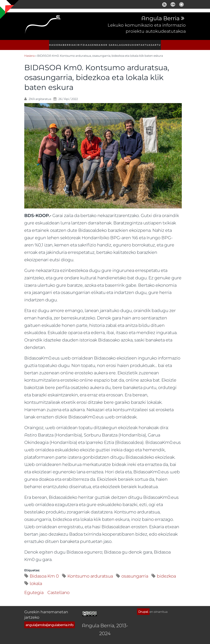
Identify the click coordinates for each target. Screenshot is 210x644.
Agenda (95, 43)
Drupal (143, 608)
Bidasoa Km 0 (44, 572)
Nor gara (110, 43)
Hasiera (54, 43)
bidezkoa (166, 572)
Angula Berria (160, 18)
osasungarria (135, 572)
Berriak (68, 43)
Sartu (157, 43)
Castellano (58, 589)
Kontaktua (142, 43)
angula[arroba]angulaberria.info (50, 621)
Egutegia (34, 589)
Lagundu (126, 43)
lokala (36, 580)
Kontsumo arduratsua (90, 572)
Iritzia (82, 43)
